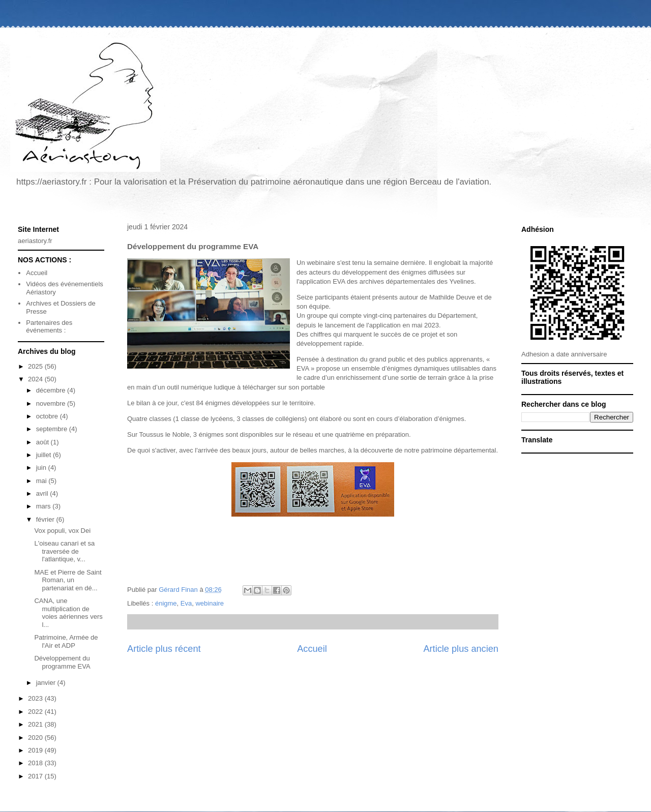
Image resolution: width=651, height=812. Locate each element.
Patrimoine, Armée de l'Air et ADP (66, 641)
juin (42, 468)
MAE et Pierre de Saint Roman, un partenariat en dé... (68, 580)
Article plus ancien (461, 649)
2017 (36, 776)
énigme (166, 603)
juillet (45, 455)
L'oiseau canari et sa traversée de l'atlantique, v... (64, 551)
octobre (48, 416)
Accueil (312, 649)
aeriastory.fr (35, 241)
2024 (36, 379)
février (46, 519)
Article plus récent (164, 649)
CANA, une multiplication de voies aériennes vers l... (68, 613)
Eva (186, 603)
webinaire (210, 603)
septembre (53, 429)
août (43, 442)
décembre (52, 390)
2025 (36, 366)
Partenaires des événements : (49, 327)
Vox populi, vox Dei (62, 531)
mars (45, 506)
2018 (36, 763)
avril (43, 493)
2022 (36, 712)
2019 (36, 750)
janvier (47, 683)
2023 (36, 698)
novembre (52, 403)
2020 (36, 738)
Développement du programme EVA (62, 662)
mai (42, 481)
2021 (36, 724)
